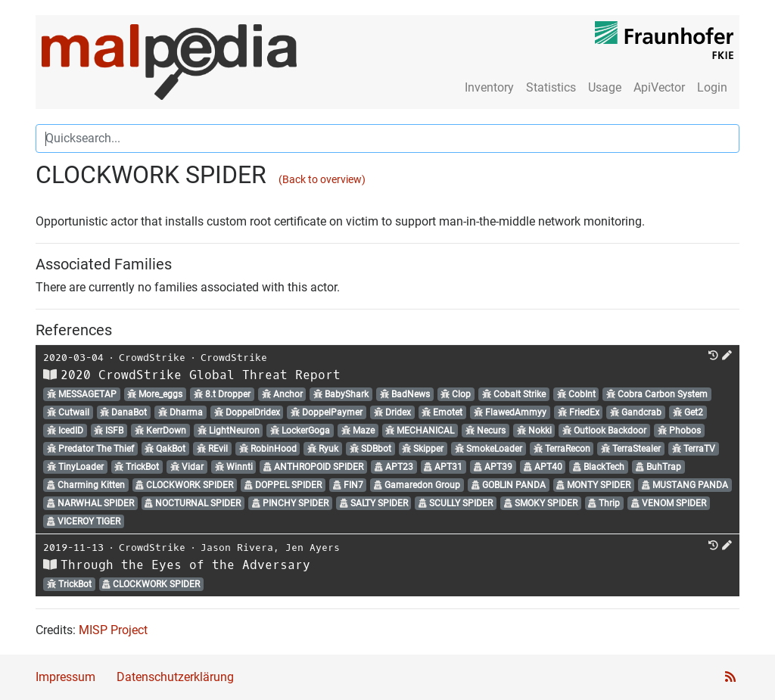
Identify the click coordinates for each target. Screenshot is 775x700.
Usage (605, 87)
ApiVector (659, 87)
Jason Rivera (237, 548)
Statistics (551, 87)
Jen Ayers (313, 548)
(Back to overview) (322, 180)
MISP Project (113, 630)
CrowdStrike (152, 358)
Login (712, 87)
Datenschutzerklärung (175, 677)
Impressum (65, 677)
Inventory (489, 87)
